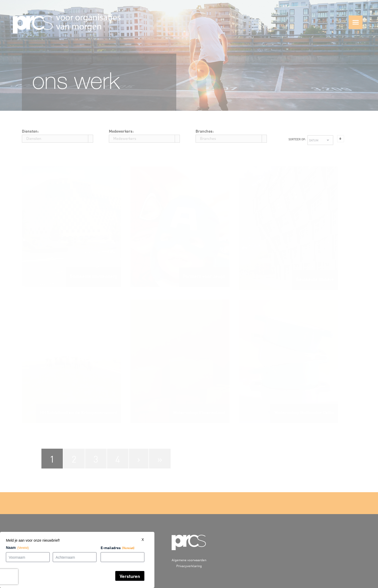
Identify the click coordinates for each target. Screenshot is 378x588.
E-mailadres (96, 548)
